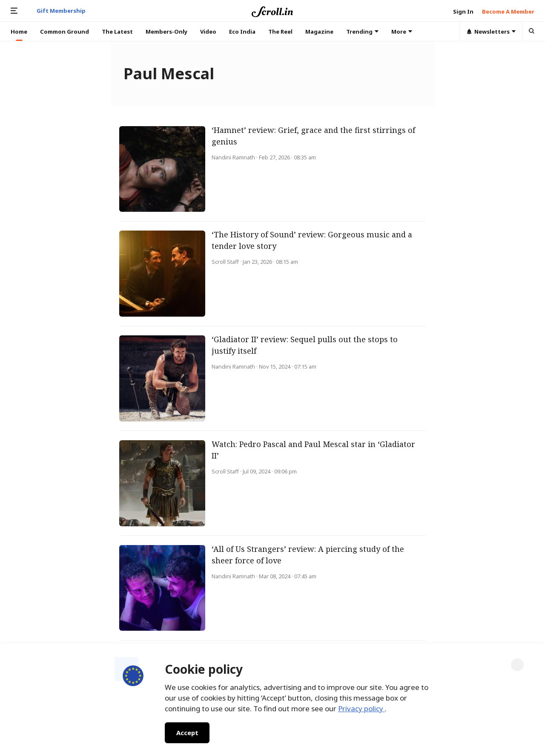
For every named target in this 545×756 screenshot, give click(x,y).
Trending (362, 32)
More (402, 32)
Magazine (319, 32)
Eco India (242, 32)
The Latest (117, 32)
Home (19, 32)
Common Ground (65, 32)
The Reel (280, 32)
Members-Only (166, 32)
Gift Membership (61, 11)
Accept (187, 733)
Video (208, 32)
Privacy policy (361, 708)
